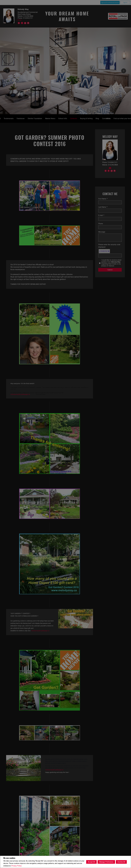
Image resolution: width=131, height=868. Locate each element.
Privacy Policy (16, 866)
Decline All (121, 862)
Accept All (91, 862)
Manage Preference (106, 862)
